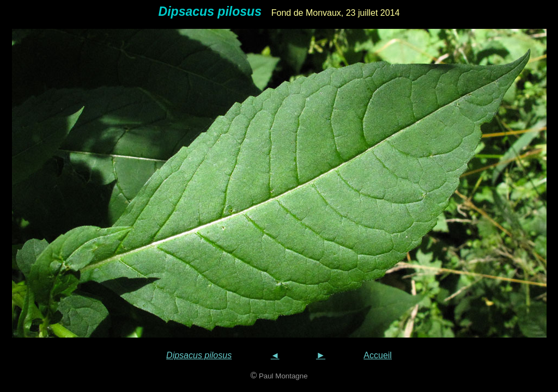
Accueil (378, 355)
